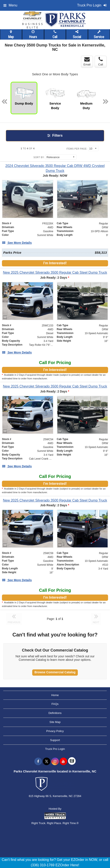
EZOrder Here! (67, 865)
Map (11, 34)
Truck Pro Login (55, 749)
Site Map (55, 722)
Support (55, 740)
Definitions (55, 713)
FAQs (55, 704)
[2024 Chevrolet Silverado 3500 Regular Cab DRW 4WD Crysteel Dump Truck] (55, 168)
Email (87, 61)
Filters (55, 135)
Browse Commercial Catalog (55, 672)
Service (99, 34)
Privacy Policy (55, 731)
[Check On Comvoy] (72, 761)
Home (55, 695)
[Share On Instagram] (55, 761)
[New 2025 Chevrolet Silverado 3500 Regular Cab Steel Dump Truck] (55, 273)
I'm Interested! (55, 263)
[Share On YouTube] (63, 761)
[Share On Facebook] (38, 761)
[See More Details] (17, 243)
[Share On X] (47, 761)
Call (55, 34)
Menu (10, 5)
